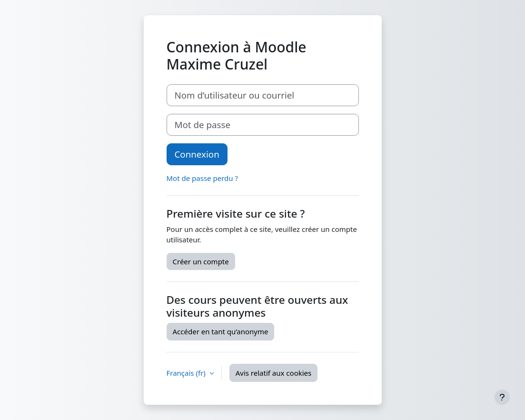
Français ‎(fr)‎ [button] (187, 373)
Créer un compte (201, 261)
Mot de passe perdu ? (202, 178)
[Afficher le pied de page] (502, 397)
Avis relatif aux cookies (274, 373)
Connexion (197, 154)
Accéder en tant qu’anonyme (221, 331)
